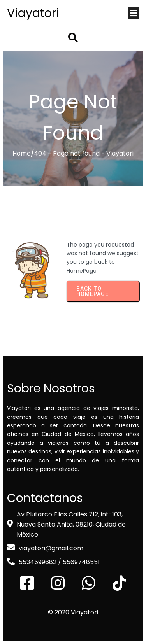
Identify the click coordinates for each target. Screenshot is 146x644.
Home (22, 153)
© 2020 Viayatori (73, 612)
